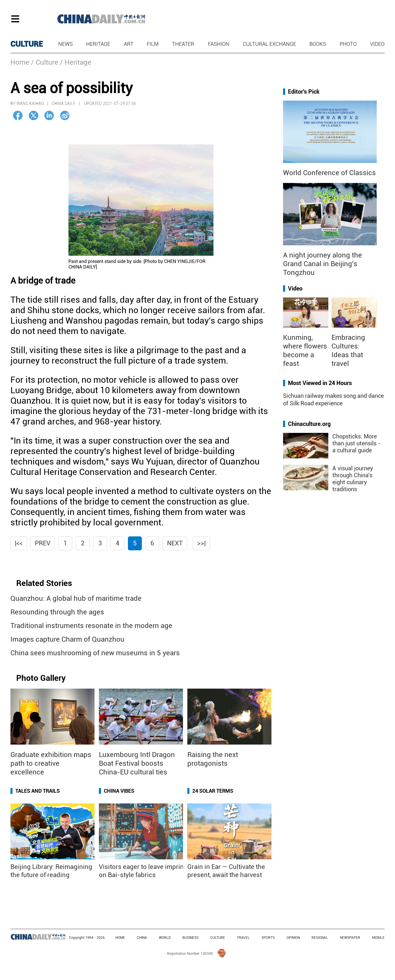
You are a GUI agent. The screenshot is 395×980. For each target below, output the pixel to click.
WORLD (165, 938)
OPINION (293, 938)
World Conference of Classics (329, 173)
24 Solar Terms (213, 791)
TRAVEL (243, 938)
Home (20, 62)
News (66, 44)
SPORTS (268, 938)
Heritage (98, 44)
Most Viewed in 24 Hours (320, 383)
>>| (201, 543)
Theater (183, 44)
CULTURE (27, 44)
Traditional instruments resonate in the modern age (91, 626)
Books (318, 44)
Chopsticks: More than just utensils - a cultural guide (356, 443)
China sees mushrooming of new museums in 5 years (95, 653)
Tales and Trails (38, 791)
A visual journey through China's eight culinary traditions (353, 479)
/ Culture (45, 62)
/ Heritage (76, 62)
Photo (348, 44)
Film (153, 44)
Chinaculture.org (309, 424)
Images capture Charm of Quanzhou (67, 639)
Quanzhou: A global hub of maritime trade (76, 598)
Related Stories (44, 583)
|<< (19, 543)
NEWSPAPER (350, 938)
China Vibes (119, 791)
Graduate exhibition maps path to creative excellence (51, 763)
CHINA (142, 938)
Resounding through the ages (57, 612)
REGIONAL (320, 938)
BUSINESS (190, 938)
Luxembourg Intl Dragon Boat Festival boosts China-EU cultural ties (137, 763)
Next (175, 543)
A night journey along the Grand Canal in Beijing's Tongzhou (322, 264)
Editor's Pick (304, 92)
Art (129, 44)
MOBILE (378, 938)
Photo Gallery (41, 678)
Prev (43, 543)
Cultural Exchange (269, 44)
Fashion (219, 44)
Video (377, 44)
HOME (120, 938)
